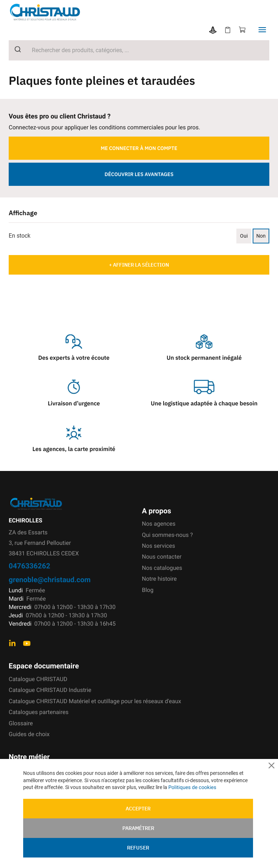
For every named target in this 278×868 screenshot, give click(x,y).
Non (261, 236)
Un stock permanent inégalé (204, 358)
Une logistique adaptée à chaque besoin (204, 404)
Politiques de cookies (192, 787)
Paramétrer (138, 828)
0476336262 (30, 566)
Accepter (138, 808)
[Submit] (15, 49)
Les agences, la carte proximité (74, 449)
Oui (244, 236)
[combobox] (139, 50)
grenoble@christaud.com (50, 579)
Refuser (138, 847)
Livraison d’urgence (74, 404)
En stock (20, 236)
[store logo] (51, 12)
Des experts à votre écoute (74, 358)
